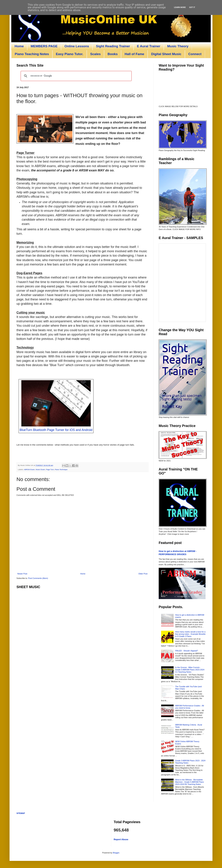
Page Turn (50, 469)
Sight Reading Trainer (113, 46)
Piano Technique (61, 469)
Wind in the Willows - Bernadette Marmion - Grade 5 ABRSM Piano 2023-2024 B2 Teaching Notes (189, 782)
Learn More (180, 7)
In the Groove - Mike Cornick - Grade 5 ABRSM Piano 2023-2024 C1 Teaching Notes (190, 670)
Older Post (143, 574)
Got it (192, 7)
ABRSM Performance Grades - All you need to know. (190, 707)
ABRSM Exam (29, 469)
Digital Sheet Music (166, 54)
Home (19, 46)
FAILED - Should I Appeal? (187, 651)
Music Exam (40, 469)
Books (113, 54)
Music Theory (178, 46)
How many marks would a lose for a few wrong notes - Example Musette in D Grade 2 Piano (190, 634)
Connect (195, 54)
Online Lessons (77, 46)
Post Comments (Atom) (38, 578)
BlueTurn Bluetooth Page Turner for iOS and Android (56, 430)
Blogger (116, 853)
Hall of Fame (134, 54)
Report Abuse (121, 839)
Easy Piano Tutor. (70, 54)
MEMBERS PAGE (44, 46)
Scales (95, 54)
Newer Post (22, 574)
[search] (76, 76)
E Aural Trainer (149, 46)
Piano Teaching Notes (32, 54)
